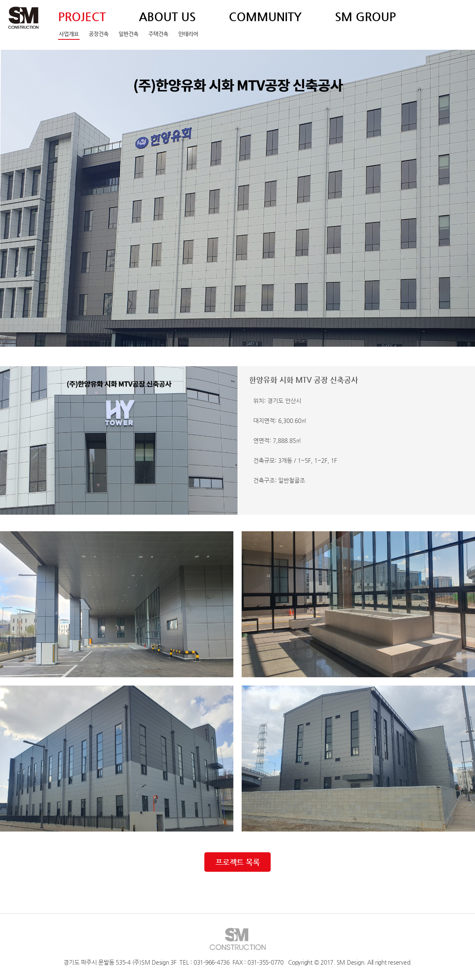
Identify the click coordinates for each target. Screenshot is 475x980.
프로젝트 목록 (238, 862)
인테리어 (188, 34)
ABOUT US (167, 17)
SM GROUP (365, 17)
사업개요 (69, 34)
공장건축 (99, 34)
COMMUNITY (265, 17)
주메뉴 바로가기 (0, 0)
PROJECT (82, 17)
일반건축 (128, 34)
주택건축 (158, 34)
